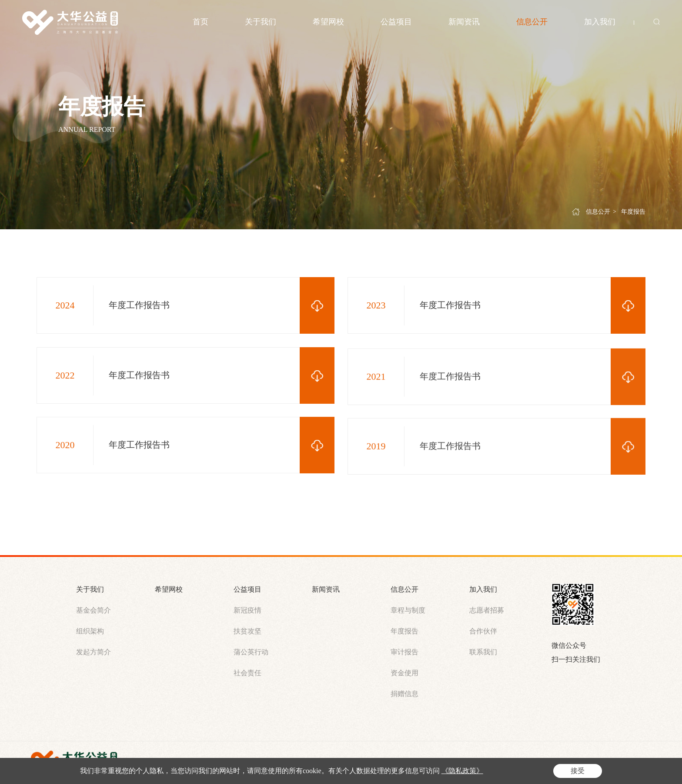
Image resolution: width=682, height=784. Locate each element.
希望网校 (328, 22)
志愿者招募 (487, 610)
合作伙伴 (483, 631)
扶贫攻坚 (247, 631)
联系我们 (483, 652)
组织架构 (90, 631)
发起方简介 (94, 652)
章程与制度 (408, 610)
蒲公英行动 (251, 652)
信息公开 (532, 22)
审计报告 (405, 652)
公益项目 (396, 22)
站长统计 (511, 762)
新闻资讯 (464, 22)
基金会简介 (94, 610)
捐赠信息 (405, 694)
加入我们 (600, 22)
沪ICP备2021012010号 (303, 762)
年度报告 (633, 214)
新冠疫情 (247, 610)
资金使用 (405, 673)
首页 (201, 22)
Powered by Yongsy (464, 762)
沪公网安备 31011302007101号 (385, 762)
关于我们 (261, 22)
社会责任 (247, 673)
